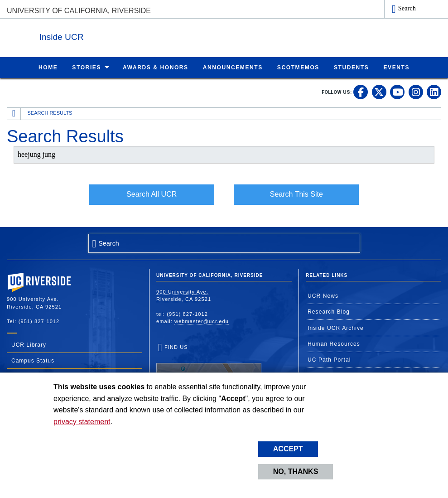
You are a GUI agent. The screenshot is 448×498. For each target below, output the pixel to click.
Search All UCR (152, 194)
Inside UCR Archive (336, 328)
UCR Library (29, 344)
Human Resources (334, 343)
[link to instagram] (416, 92)
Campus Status (33, 360)
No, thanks (296, 471)
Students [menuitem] (351, 67)
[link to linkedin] (434, 92)
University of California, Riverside (79, 11)
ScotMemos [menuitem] (298, 67)
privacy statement (82, 422)
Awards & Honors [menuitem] (156, 67)
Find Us (209, 372)
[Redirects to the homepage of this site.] (14, 113)
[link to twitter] (379, 92)
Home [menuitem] (48, 67)
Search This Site (296, 194)
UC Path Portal (329, 359)
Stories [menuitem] (87, 67)
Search (407, 8)
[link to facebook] (361, 92)
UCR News (323, 295)
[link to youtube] (397, 92)
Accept (288, 449)
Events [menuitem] (396, 67)
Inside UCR (117, 36)
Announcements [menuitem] (233, 67)
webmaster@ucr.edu (202, 321)
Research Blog (329, 311)
